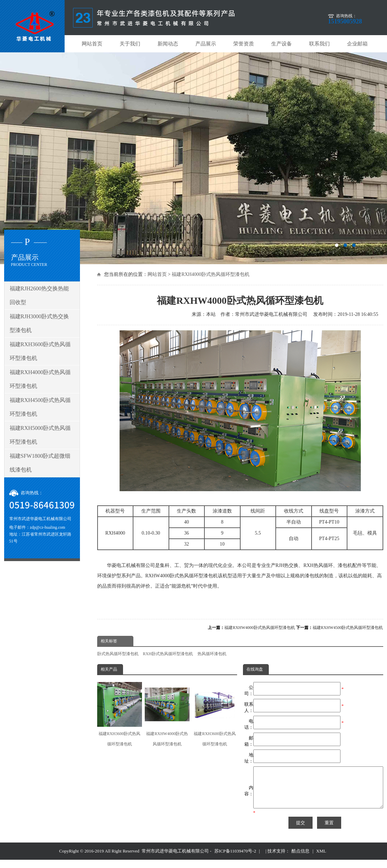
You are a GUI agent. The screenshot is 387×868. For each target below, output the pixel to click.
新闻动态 (168, 44)
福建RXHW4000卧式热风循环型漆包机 (260, 628)
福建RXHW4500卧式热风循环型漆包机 (348, 628)
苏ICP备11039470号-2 (235, 859)
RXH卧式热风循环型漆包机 (168, 654)
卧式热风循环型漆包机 (118, 654)
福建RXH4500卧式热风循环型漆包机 (40, 407)
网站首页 (92, 44)
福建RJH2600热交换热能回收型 (39, 295)
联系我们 (319, 44)
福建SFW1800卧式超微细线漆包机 (40, 463)
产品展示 (206, 44)
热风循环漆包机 (212, 654)
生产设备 (282, 44)
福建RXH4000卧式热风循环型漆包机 (211, 274)
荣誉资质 (244, 44)
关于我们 (130, 44)
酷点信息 (301, 859)
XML (321, 859)
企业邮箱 (357, 44)
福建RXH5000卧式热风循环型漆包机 (40, 435)
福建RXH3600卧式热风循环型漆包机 (120, 714)
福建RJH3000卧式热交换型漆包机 (39, 323)
